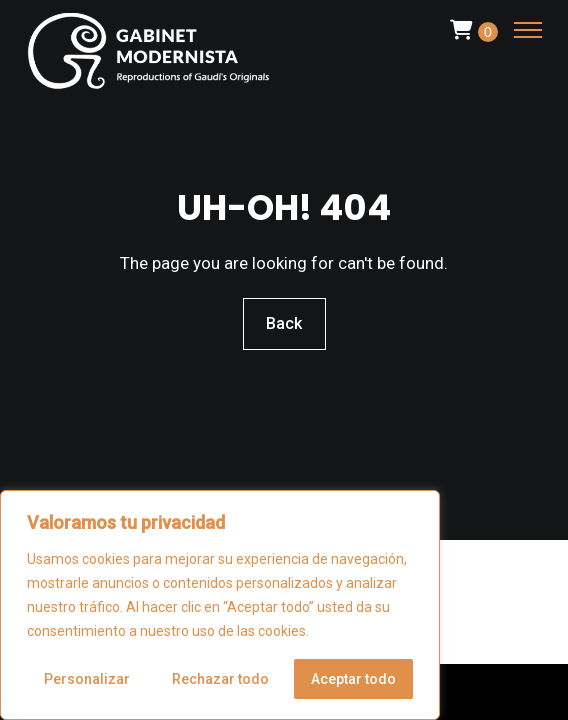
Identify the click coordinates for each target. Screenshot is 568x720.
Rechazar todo (220, 679)
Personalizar (87, 679)
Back (284, 323)
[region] (220, 605)
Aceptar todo (353, 679)
